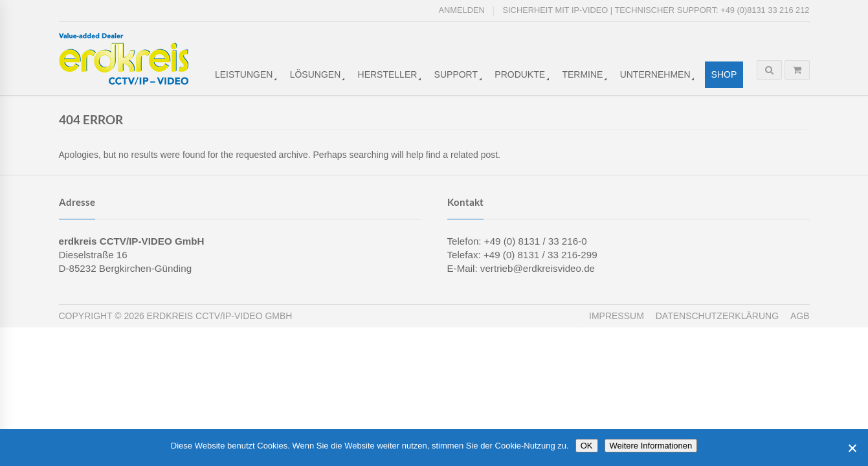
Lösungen (316, 74)
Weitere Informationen (651, 446)
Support (456, 74)
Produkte (520, 74)
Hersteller (388, 74)
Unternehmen (655, 74)
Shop (724, 74)
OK (587, 446)
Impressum (617, 316)
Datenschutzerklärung (717, 316)
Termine (582, 74)
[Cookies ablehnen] (852, 448)
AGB (800, 316)
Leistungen (244, 74)
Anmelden (462, 10)
